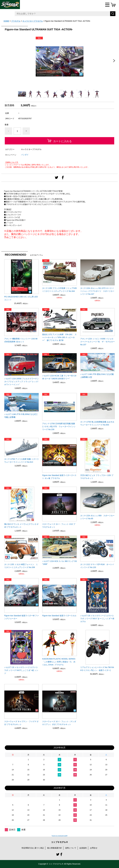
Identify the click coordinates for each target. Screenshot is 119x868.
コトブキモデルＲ (60, 842)
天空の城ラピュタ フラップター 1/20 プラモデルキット (97, 477)
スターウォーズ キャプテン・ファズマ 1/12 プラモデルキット (21, 723)
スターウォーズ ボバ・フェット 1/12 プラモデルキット (59, 526)
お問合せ (94, 848)
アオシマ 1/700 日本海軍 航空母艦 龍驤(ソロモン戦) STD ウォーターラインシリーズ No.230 (59, 426)
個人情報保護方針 (55, 848)
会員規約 (83, 848)
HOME (6, 21)
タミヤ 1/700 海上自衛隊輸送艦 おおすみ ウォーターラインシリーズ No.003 (98, 423)
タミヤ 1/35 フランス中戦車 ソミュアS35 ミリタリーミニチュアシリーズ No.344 (59, 290)
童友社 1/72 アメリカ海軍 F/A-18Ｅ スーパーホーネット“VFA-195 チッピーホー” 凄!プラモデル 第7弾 (59, 337)
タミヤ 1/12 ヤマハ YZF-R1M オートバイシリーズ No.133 (97, 566)
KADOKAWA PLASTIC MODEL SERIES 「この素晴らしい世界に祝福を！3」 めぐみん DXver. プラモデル (59, 662)
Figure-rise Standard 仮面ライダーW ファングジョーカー (22, 617)
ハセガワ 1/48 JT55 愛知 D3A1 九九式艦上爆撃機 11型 (97, 376)
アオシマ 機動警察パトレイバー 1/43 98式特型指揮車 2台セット (21, 340)
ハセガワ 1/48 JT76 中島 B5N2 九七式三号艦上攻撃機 (21, 416)
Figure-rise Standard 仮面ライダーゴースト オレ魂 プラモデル (59, 477)
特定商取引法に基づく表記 (33, 848)
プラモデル (16, 21)
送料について (71, 848)
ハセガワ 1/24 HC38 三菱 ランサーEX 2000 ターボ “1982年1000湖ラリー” (59, 377)
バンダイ (25, 155)
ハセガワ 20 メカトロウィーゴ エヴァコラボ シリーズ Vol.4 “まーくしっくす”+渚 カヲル (97, 619)
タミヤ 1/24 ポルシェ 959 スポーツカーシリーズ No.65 (97, 517)
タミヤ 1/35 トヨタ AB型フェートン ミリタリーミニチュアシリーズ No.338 (21, 566)
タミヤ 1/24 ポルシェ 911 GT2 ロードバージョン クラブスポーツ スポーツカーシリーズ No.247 (97, 291)
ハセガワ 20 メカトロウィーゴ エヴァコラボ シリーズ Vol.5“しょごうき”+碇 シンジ (21, 670)
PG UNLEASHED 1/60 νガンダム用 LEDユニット (21, 298)
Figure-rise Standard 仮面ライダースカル (59, 616)
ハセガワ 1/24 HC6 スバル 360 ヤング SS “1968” (59, 563)
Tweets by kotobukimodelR (60, 836)
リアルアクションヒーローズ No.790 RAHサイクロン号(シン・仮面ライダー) (97, 669)
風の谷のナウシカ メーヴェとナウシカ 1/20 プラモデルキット (21, 526)
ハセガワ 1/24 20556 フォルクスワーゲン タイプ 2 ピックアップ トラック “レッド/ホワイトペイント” (21, 382)
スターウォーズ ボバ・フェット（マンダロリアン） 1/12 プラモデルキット (59, 723)
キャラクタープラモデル (33, 21)
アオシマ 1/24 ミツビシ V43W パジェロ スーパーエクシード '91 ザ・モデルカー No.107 (98, 342)
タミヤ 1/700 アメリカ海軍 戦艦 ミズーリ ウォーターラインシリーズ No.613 (22, 461)
